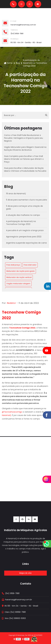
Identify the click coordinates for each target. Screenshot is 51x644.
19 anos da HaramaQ (16, 194)
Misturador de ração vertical (19, 277)
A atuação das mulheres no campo (23, 215)
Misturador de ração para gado (21, 271)
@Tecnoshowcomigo (12, 412)
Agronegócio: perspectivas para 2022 (24, 237)
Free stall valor (30, 265)
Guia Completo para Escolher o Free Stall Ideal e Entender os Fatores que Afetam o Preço (24, 159)
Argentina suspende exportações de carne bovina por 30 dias (26, 244)
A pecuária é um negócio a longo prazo (25, 230)
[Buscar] (46, 115)
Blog (18, 63)
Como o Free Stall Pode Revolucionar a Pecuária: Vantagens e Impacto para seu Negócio (24, 138)
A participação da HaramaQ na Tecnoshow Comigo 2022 (21, 223)
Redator (12, 303)
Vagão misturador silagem (18, 284)
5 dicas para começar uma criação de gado (24, 207)
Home (10, 63)
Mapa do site (25, 573)
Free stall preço (13, 265)
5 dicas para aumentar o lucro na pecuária (27, 200)
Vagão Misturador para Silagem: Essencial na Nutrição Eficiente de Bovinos (25, 149)
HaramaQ (7, 415)
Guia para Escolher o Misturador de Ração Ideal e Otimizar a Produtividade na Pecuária (25, 169)
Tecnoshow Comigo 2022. (23, 328)
